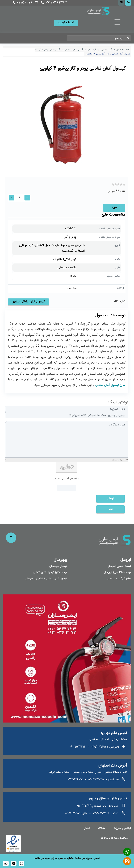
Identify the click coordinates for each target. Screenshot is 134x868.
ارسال (110, 499)
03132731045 (96, 780)
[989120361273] (6, 863)
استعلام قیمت (66, 23)
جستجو (128, 38)
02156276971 (26, 3)
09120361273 (54, 3)
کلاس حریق (114, 276)
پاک (110, 509)
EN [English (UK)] (121, 3)
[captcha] (67, 488)
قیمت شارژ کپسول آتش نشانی (50, 572)
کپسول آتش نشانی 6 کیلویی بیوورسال (46, 579)
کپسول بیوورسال (58, 566)
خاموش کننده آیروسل (119, 579)
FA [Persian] (128, 3)
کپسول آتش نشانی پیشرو (28, 302)
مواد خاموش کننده (110, 237)
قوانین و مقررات (122, 828)
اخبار (87, 828)
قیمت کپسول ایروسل (119, 566)
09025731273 (78, 747)
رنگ (118, 259)
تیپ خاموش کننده (110, 229)
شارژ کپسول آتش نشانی (110, 385)
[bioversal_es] (22, 863)
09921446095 (75, 780)
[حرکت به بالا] (11, 538)
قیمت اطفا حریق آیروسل (117, 572)
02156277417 (99, 747)
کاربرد (117, 245)
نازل (118, 268)
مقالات (102, 828)
